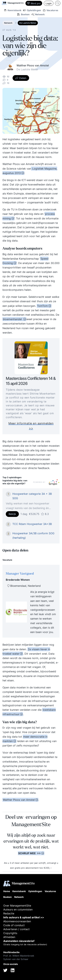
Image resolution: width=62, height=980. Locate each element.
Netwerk (8, 23)
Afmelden (9, 937)
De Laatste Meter (28, 23)
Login (49, 3)
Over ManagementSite (17, 906)
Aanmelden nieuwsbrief (19, 941)
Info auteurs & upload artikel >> (24, 917)
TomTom (42, 306)
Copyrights (10, 933)
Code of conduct (14, 925)
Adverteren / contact (16, 929)
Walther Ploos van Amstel (19, 800)
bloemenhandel (13, 319)
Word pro (34, 3)
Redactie (9, 913)
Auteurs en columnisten (18, 909)
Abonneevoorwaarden (17, 921)
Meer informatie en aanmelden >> (31, 428)
